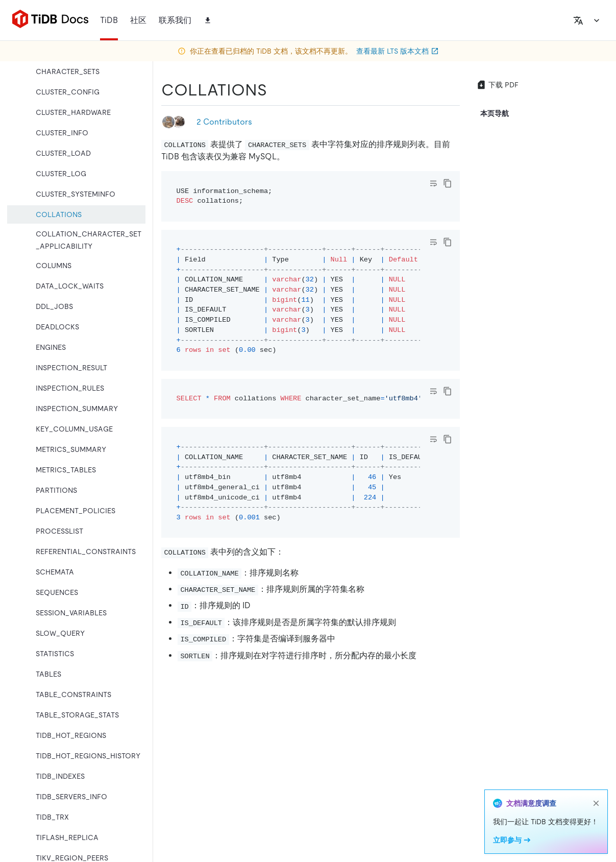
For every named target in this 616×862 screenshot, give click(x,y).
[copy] (448, 183)
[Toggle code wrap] (433, 183)
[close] (596, 803)
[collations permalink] (275, 90)
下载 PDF (497, 85)
